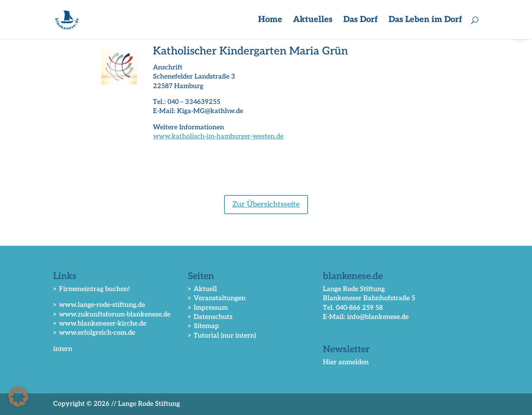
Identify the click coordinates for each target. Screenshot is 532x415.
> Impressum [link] (208, 308)
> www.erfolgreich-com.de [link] (94, 333)
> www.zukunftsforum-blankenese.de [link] (112, 315)
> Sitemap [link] (203, 326)
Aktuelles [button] (313, 21)
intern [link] (63, 349)
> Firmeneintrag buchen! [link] (92, 289)
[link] (68, 19)
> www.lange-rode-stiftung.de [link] (99, 305)
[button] (18, 397)
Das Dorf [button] (361, 21)
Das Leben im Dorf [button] (425, 21)
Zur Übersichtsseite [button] (266, 204)
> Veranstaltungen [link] (217, 298)
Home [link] (270, 21)
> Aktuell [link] (202, 289)
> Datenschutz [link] (210, 317)
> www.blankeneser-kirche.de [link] (100, 324)
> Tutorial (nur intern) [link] (222, 336)
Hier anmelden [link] (346, 362)
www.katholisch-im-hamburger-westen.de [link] (218, 137)
